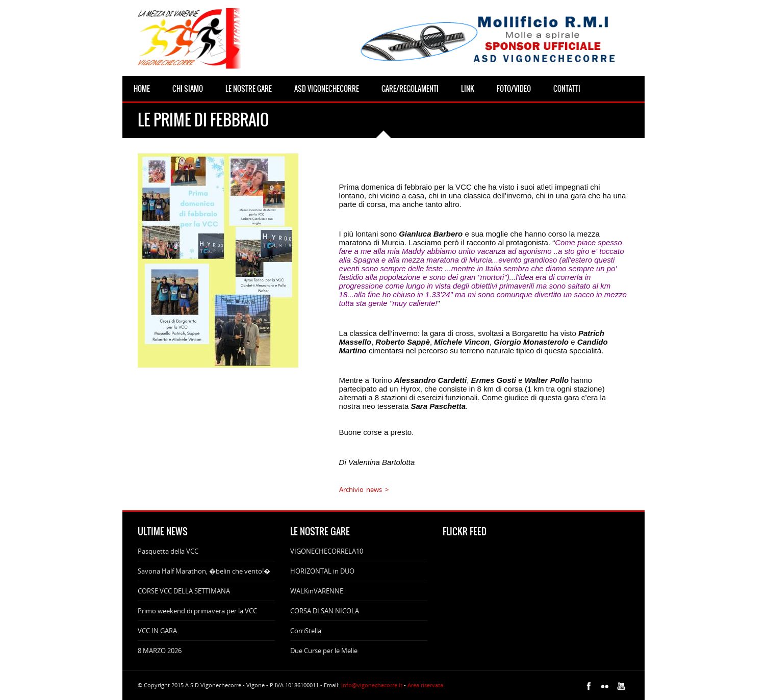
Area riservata (425, 685)
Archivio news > (364, 489)
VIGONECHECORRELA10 (327, 551)
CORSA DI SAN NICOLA (325, 611)
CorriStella (306, 631)
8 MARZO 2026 (160, 651)
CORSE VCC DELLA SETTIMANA (184, 591)
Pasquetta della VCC (168, 551)
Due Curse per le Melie (324, 651)
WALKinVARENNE (317, 591)
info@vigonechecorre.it (372, 685)
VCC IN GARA (157, 631)
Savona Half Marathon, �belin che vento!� (204, 571)
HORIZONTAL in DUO (322, 571)
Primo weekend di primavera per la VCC (197, 611)
